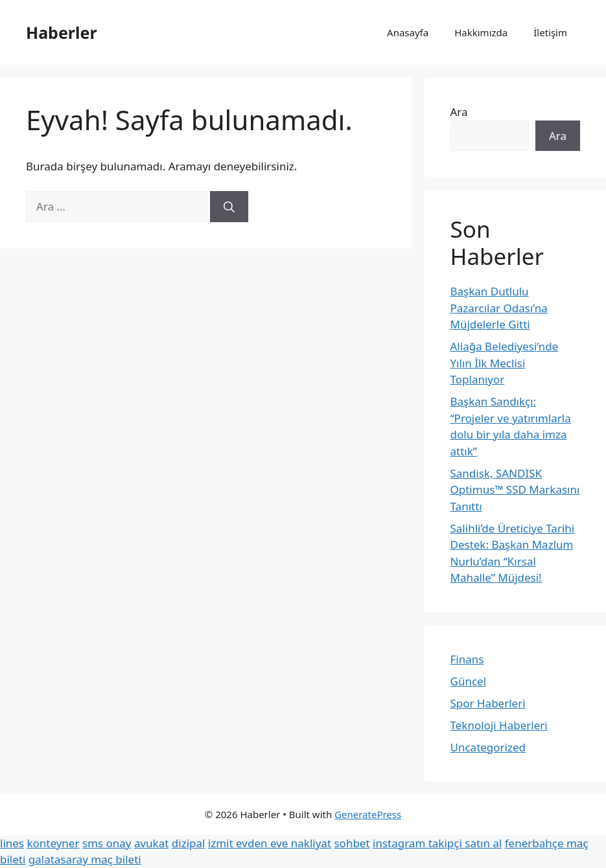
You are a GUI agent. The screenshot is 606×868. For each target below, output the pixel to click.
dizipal (189, 843)
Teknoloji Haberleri (499, 725)
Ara (459, 112)
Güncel (469, 681)
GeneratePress (368, 814)
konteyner (53, 843)
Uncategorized (488, 747)
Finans (467, 659)
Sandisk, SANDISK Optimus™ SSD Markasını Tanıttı (515, 490)
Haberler (62, 32)
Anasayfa (408, 32)
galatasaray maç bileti (85, 859)
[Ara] (229, 207)
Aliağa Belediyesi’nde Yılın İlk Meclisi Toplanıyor (505, 363)
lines (12, 843)
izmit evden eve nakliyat (270, 843)
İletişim (550, 32)
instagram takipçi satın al (437, 843)
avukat (151, 843)
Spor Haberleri (488, 703)
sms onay (107, 843)
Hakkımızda (481, 32)
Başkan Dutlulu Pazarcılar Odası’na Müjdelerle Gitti (499, 308)
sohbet (352, 843)
